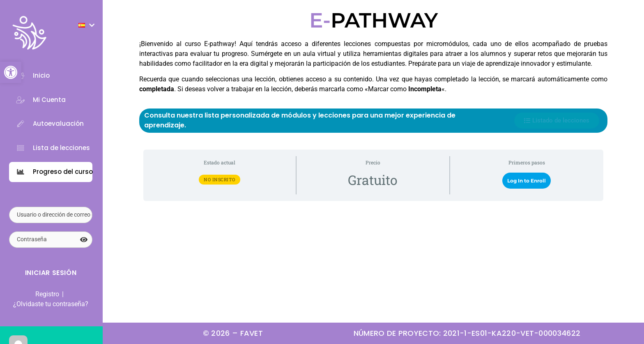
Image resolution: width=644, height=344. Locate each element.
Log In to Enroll (527, 181)
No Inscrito (220, 179)
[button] (11, 72)
